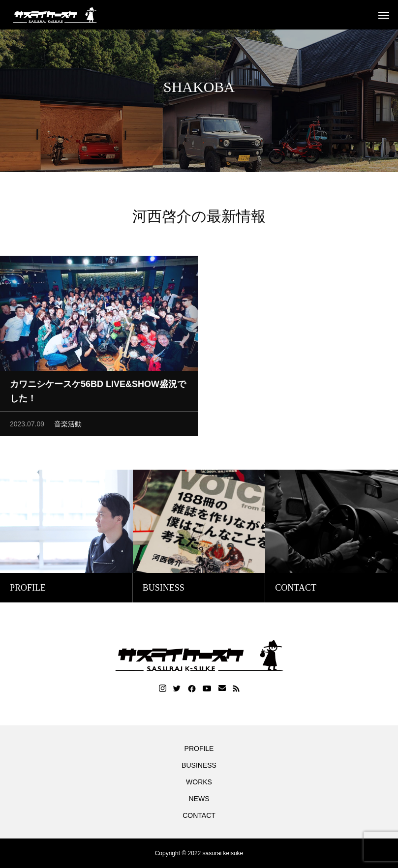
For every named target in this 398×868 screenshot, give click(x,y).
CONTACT (199, 815)
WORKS (199, 782)
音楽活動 (68, 426)
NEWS (199, 799)
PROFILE (199, 748)
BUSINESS (199, 765)
